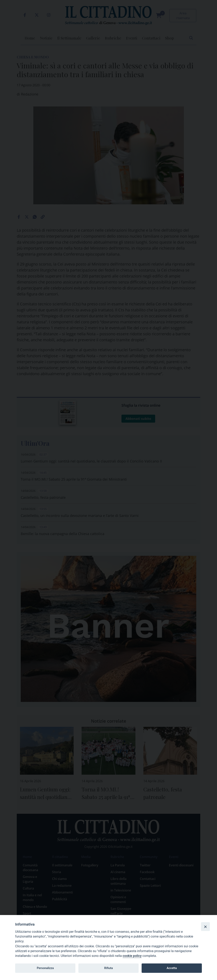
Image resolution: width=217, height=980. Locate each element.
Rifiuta (108, 968)
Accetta (172, 968)
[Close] (205, 927)
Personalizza (45, 968)
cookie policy (132, 956)
